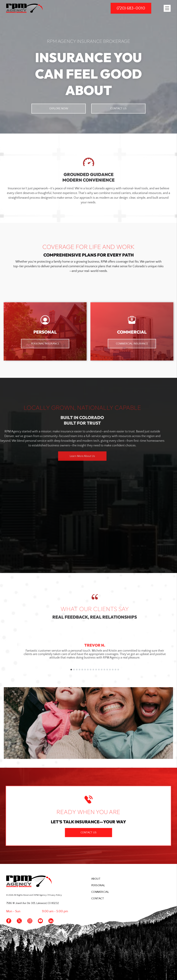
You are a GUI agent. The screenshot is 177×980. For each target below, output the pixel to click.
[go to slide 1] (99, 670)
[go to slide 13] (132, 670)
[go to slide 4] (107, 670)
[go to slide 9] (121, 670)
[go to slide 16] (140, 670)
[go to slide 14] (134, 670)
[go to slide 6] (112, 670)
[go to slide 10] (123, 670)
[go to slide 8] (118, 670)
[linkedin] (51, 921)
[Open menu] (167, 8)
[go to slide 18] (146, 670)
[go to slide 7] (115, 670)
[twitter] (19, 921)
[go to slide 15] (137, 670)
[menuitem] (131, 879)
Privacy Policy (55, 895)
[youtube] (40, 921)
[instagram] (30, 921)
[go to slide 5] (110, 670)
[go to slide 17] (143, 670)
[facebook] (9, 921)
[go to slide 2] (101, 670)
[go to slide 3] (104, 670)
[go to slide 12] (129, 670)
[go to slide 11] (126, 670)
